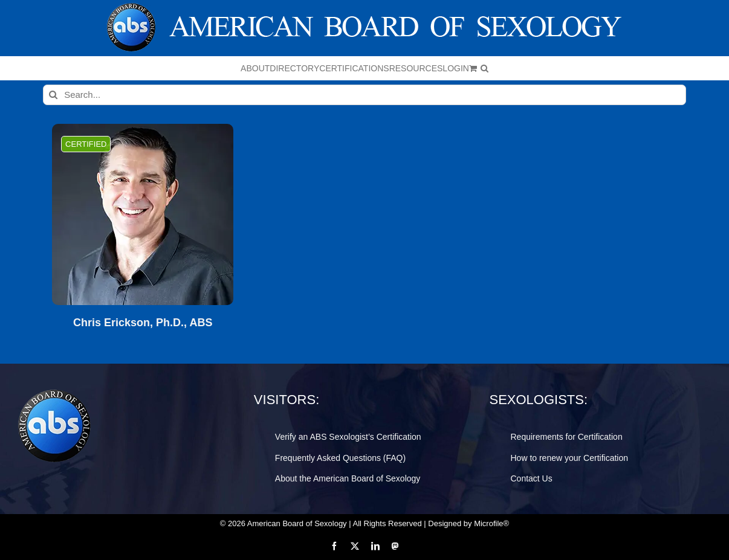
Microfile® (491, 523)
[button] (484, 68)
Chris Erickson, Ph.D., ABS (143, 323)
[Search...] (364, 95)
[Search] (53, 95)
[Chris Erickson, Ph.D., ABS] (143, 214)
